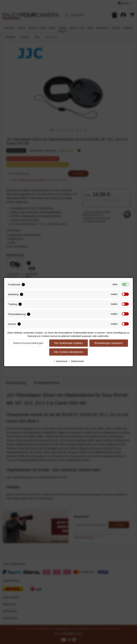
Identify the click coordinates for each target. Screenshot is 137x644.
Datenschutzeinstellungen (28, 343)
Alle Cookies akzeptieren (68, 352)
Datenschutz (76, 361)
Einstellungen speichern (109, 343)
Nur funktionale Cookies (68, 343)
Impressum (60, 361)
